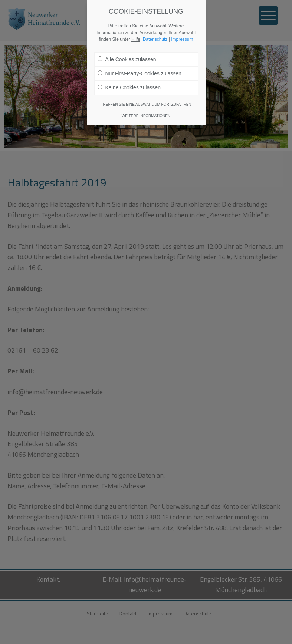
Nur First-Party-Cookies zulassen (140, 73)
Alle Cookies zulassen (127, 59)
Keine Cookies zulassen (129, 87)
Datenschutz (155, 39)
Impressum (182, 39)
